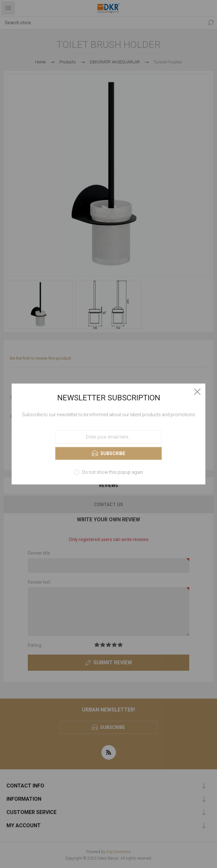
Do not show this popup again (113, 472)
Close (197, 392)
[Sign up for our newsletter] (108, 437)
